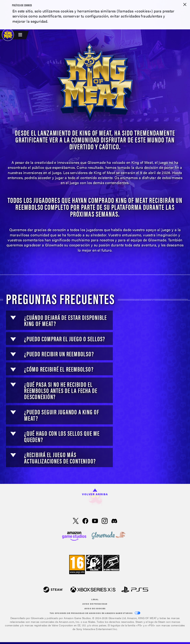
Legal (95, 599)
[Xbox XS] (93, 590)
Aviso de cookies (95, 608)
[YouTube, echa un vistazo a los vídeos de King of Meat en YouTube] (95, 521)
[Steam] (53, 590)
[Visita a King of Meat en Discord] (114, 521)
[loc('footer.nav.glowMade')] (109, 536)
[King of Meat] (8, 35)
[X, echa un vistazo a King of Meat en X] (76, 521)
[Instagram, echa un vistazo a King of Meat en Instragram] (105, 521)
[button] (13, 318)
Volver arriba (95, 492)
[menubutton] (21, 35)
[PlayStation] (135, 590)
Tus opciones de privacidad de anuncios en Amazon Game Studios (95, 613)
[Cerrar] (185, 5)
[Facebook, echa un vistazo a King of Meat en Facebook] (85, 521)
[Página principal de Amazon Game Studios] (74, 536)
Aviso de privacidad (95, 604)
